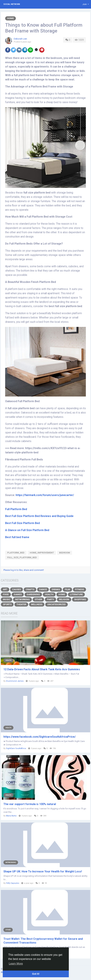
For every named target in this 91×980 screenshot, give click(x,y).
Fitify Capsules (13, 883)
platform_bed (16, 553)
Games (18, 594)
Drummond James (15, 681)
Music (7, 599)
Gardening (33, 594)
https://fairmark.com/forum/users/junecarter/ (45, 495)
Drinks (56, 589)
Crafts (30, 589)
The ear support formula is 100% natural (30, 804)
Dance (43, 589)
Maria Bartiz (11, 816)
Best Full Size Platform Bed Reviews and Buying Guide (39, 516)
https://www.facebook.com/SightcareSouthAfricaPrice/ (40, 737)
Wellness (37, 604)
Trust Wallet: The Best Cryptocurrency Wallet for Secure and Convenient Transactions (43, 941)
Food (6, 594)
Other (38, 599)
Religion (64, 599)
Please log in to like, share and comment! (24, 570)
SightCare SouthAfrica (16, 748)
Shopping (80, 599)
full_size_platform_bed (22, 557)
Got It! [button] (36, 974)
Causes (17, 589)
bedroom (65, 553)
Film (67, 589)
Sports (7, 604)
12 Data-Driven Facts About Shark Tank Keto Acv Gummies (42, 669)
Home (10, 18)
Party (50, 599)
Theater (21, 604)
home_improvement (42, 553)
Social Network (12, 4)
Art (5, 589)
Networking (22, 599)
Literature (76, 594)
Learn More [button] (16, 964)
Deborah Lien (20, 39)
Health (49, 594)
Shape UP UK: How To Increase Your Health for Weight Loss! (43, 871)
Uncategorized (57, 604)
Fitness (79, 589)
